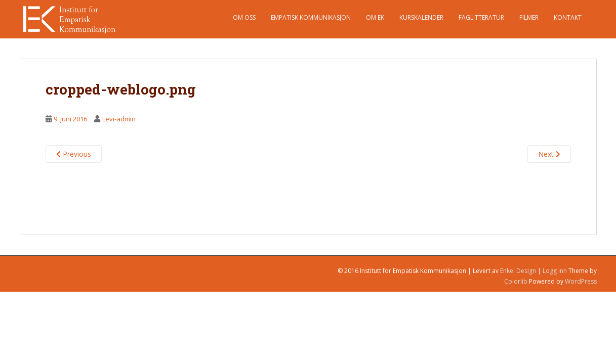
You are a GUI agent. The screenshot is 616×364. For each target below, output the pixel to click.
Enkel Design (518, 271)
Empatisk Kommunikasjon (311, 17)
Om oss (244, 17)
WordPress (581, 281)
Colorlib (516, 281)
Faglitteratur (481, 17)
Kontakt (568, 17)
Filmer (529, 17)
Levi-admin (119, 119)
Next (549, 154)
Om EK (375, 17)
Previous (74, 154)
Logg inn (555, 271)
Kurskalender (421, 17)
